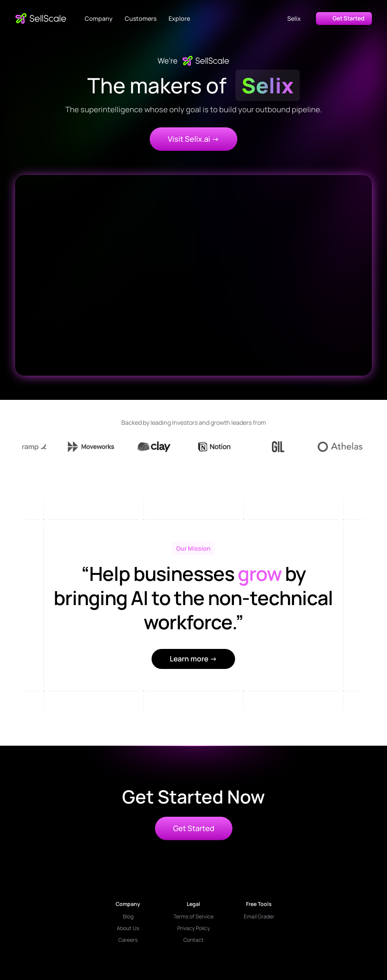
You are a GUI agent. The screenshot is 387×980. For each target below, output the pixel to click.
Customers (141, 19)
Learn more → (193, 659)
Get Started (194, 828)
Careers (128, 940)
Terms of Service (193, 916)
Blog (128, 916)
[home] (41, 19)
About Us (128, 928)
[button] (99, 19)
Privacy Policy (193, 928)
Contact (193, 940)
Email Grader (259, 916)
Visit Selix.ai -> (193, 139)
